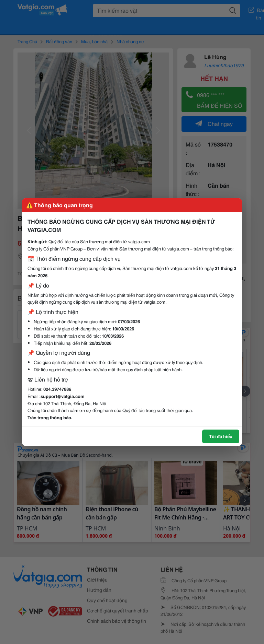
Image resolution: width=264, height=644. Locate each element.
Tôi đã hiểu (221, 436)
